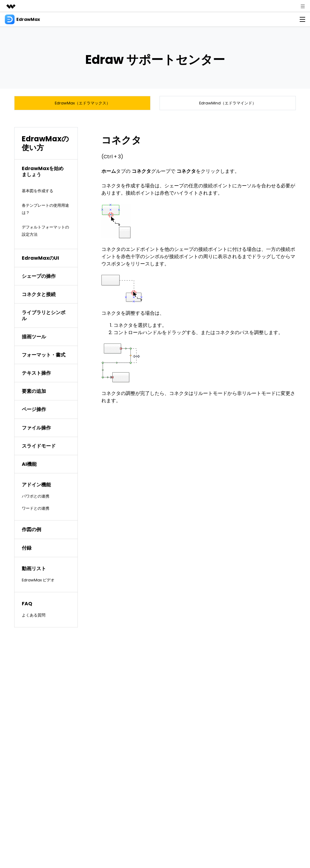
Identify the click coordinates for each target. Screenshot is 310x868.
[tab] (46, 175)
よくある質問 (36, 618)
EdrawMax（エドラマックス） (82, 105)
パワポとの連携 (39, 500)
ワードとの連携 (39, 512)
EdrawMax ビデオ (42, 583)
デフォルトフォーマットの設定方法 (46, 234)
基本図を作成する (41, 194)
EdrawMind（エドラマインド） (228, 105)
